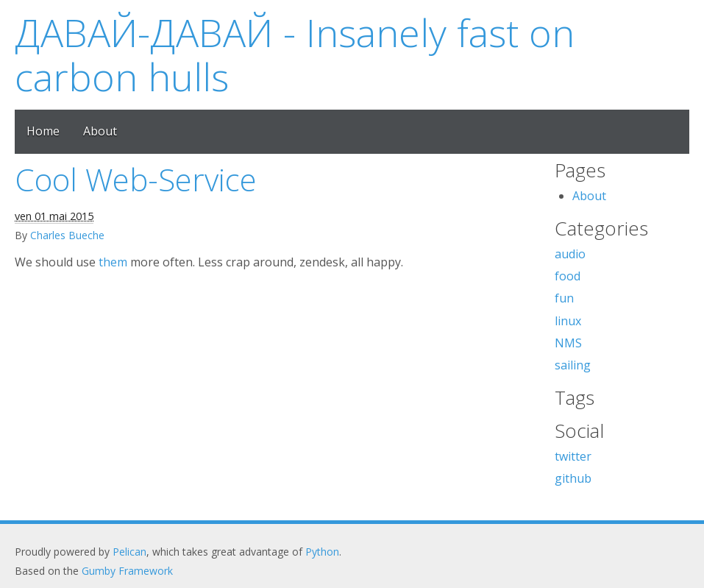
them (113, 262)
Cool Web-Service (136, 179)
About (100, 131)
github (573, 478)
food (568, 276)
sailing (573, 365)
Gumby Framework (127, 571)
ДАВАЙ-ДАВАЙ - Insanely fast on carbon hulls (295, 54)
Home (43, 131)
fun (564, 298)
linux (568, 321)
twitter (573, 456)
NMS (568, 343)
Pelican (129, 552)
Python (322, 552)
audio (570, 254)
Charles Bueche (67, 235)
